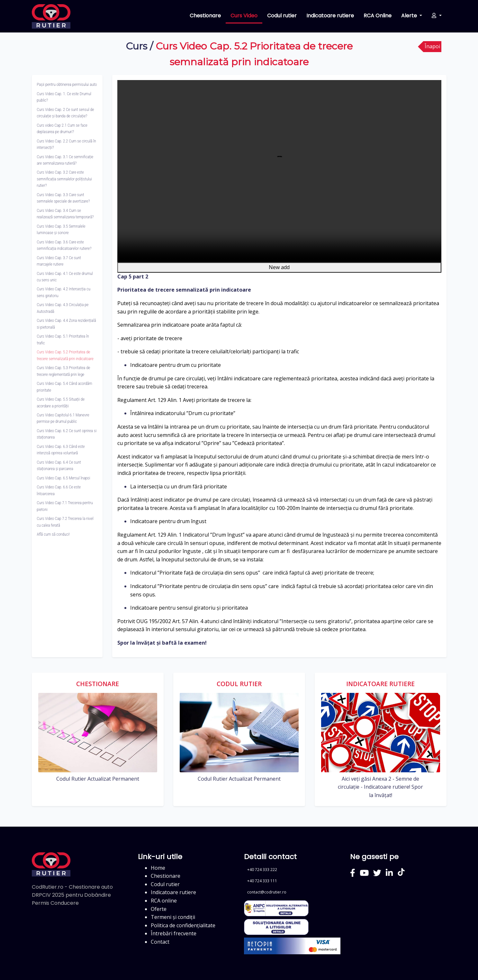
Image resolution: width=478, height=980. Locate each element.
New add (279, 267)
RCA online (164, 901)
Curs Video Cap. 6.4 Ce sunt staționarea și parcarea (59, 465)
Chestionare (205, 16)
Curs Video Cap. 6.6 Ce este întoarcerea (59, 490)
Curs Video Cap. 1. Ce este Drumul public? (64, 97)
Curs (136, 46)
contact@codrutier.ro (267, 892)
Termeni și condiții (173, 917)
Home (158, 868)
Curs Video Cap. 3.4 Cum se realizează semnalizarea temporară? (65, 214)
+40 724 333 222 (262, 870)
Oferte (159, 909)
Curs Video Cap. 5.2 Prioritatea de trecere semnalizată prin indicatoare (65, 355)
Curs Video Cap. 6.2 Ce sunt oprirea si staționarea (67, 434)
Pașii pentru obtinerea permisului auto (67, 84)
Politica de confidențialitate (183, 925)
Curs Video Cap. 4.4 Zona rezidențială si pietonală (67, 324)
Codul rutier (282, 16)
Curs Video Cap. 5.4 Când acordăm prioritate (65, 387)
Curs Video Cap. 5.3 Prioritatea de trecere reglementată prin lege (64, 371)
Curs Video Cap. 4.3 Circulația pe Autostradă (63, 308)
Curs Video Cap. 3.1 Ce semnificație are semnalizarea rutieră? (65, 160)
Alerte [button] (410, 16)
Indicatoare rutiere (330, 16)
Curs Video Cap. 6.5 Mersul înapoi (64, 478)
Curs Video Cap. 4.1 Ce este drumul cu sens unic (65, 277)
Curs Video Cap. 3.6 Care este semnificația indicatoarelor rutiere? (64, 245)
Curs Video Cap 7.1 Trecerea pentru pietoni (65, 506)
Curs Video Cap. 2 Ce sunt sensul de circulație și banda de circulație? (66, 113)
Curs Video (244, 16)
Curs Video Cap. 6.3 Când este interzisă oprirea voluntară (61, 450)
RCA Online (378, 16)
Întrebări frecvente (174, 933)
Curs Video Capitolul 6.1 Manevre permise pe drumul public (63, 418)
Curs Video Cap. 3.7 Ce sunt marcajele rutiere (59, 261)
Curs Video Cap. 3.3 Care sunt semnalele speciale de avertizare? (63, 198)
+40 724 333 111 (262, 881)
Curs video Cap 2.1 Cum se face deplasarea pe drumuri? (62, 128)
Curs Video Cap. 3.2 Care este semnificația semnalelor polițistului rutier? (64, 179)
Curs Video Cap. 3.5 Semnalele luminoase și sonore (61, 229)
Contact (160, 942)
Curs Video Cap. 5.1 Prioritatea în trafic (63, 339)
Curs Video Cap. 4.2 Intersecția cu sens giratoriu (64, 292)
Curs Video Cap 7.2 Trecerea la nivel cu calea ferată (65, 522)
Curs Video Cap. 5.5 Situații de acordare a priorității (61, 402)
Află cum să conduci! (53, 534)
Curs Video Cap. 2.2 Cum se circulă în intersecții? (67, 144)
